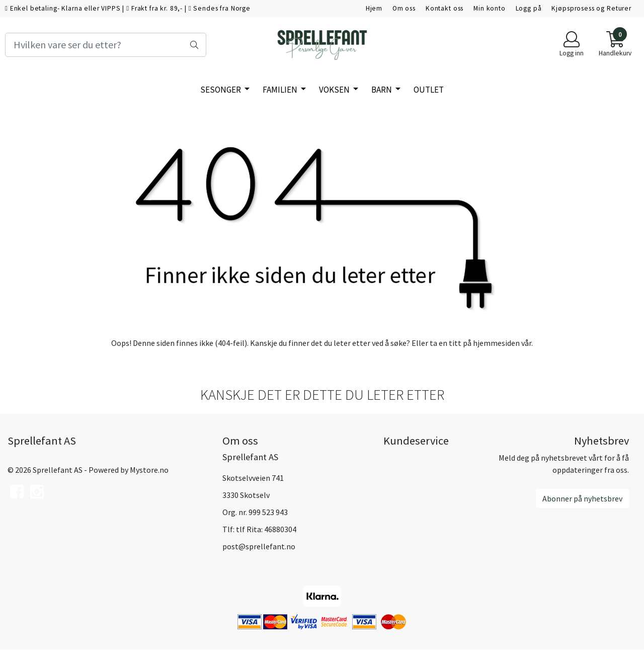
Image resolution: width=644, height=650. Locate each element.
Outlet (429, 90)
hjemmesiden (496, 343)
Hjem (374, 8)
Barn (382, 90)
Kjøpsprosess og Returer (591, 8)
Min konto (490, 8)
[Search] (106, 45)
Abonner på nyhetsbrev (582, 498)
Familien (281, 90)
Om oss (404, 8)
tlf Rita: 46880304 (266, 529)
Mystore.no (149, 470)
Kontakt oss (445, 8)
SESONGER (221, 90)
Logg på (529, 8)
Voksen (335, 90)
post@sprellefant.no (259, 546)
